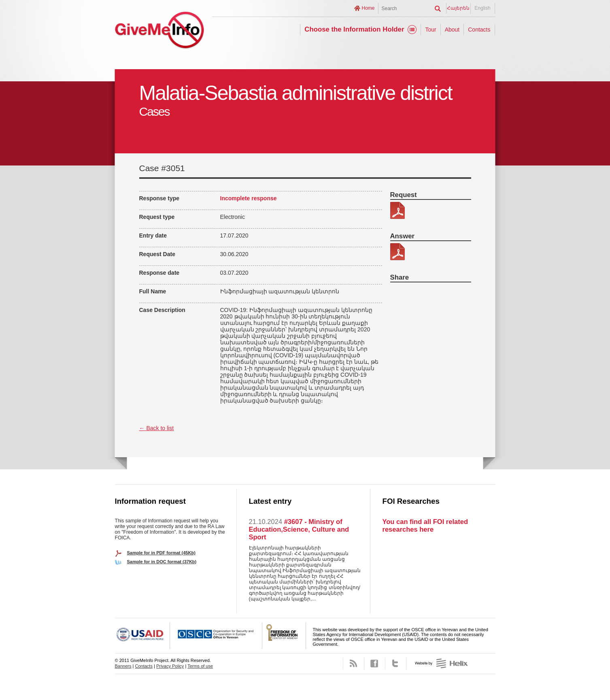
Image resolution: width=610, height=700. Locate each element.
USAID (142, 636)
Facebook (375, 664)
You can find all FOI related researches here (425, 525)
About (452, 30)
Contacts (479, 30)
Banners (123, 666)
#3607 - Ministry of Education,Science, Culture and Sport (299, 529)
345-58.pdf (397, 210)
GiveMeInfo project (159, 31)
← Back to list (157, 428)
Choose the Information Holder (354, 29)
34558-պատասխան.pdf (397, 252)
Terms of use (200, 666)
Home (368, 8)
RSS (354, 664)
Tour (430, 30)
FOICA (284, 636)
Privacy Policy (170, 666)
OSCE (216, 636)
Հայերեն (458, 8)
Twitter (396, 664)
